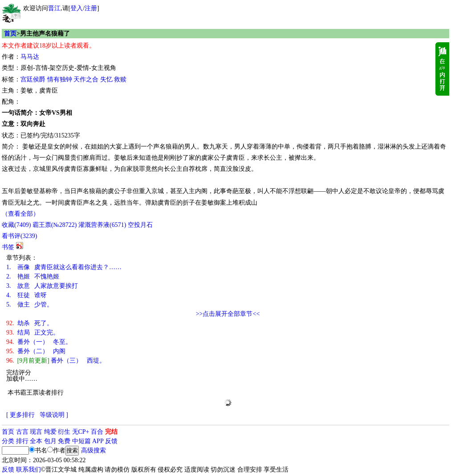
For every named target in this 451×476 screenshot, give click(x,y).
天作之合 (86, 79)
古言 (22, 432)
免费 (64, 441)
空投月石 (140, 225)
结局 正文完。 (33, 333)
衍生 (64, 432)
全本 (36, 441)
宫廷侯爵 (33, 79)
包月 (50, 441)
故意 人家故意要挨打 (42, 286)
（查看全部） (20, 214)
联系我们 (28, 470)
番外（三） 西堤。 (56, 361)
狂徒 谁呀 (26, 295)
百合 (97, 432)
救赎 (120, 79)
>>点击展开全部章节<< (228, 314)
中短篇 (81, 441)
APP (98, 441)
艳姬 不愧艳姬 (33, 276)
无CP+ (81, 432)
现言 (36, 432)
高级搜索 (93, 450)
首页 (10, 34)
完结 (111, 432)
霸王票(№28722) (55, 225)
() (16, 225)
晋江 (54, 8)
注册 (91, 8)
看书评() (19, 236)
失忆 (106, 79)
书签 (8, 247)
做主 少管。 (30, 305)
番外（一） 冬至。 (39, 342)
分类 (8, 441)
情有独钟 (60, 79)
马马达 (30, 57)
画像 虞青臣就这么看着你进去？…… (64, 267)
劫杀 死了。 (30, 323)
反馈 (111, 441)
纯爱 (50, 432)
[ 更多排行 (20, 415)
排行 (22, 441)
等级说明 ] (54, 415)
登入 (77, 8)
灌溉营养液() (102, 225)
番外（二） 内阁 (36, 351)
